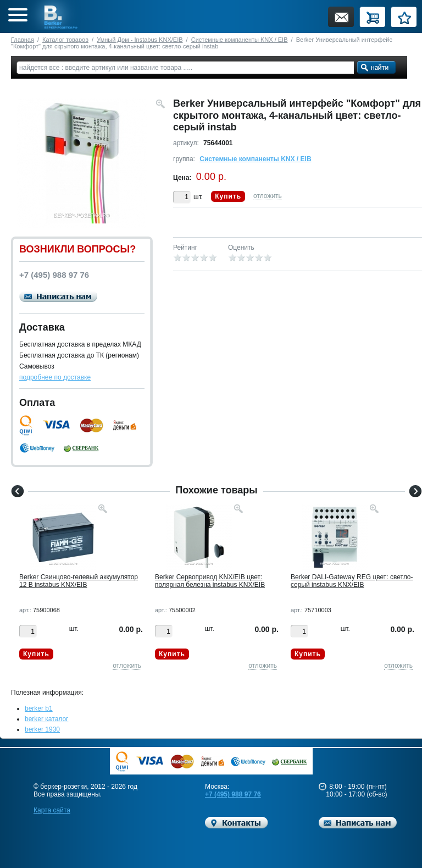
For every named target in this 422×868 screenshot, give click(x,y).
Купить (228, 196)
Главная (23, 40)
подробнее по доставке (55, 377)
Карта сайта (52, 810)
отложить (268, 196)
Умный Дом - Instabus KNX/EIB (140, 40)
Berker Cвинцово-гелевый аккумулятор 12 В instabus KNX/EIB (79, 581)
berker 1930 (42, 729)
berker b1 (39, 708)
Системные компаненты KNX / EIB (240, 40)
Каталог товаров (65, 40)
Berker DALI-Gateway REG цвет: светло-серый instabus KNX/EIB (352, 581)
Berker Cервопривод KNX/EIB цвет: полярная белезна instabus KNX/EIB (210, 581)
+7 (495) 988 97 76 (233, 794)
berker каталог (47, 719)
